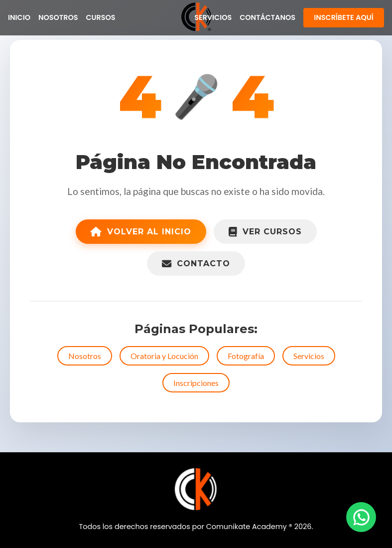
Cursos (100, 17)
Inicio (19, 17)
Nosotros (58, 17)
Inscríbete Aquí (344, 17)
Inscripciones (196, 383)
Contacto (196, 264)
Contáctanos (267, 17)
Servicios (213, 17)
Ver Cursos (265, 232)
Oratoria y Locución (164, 356)
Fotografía (246, 356)
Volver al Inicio (141, 232)
